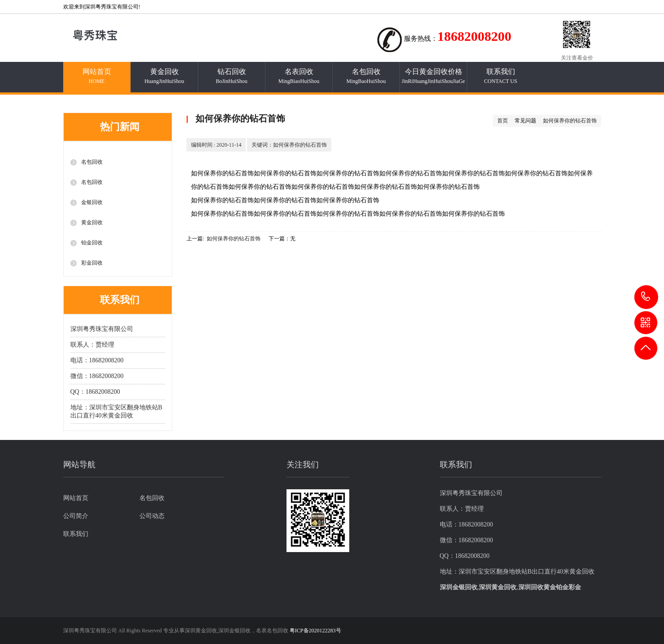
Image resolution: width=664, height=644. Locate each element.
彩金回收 (92, 263)
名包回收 (366, 76)
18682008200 (646, 297)
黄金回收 (165, 76)
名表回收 (299, 76)
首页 (503, 121)
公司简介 (76, 516)
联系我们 (501, 76)
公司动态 (152, 516)
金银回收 (92, 202)
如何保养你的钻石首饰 (570, 121)
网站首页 (97, 76)
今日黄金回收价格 (434, 76)
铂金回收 (92, 243)
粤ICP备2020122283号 (315, 631)
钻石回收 (232, 76)
